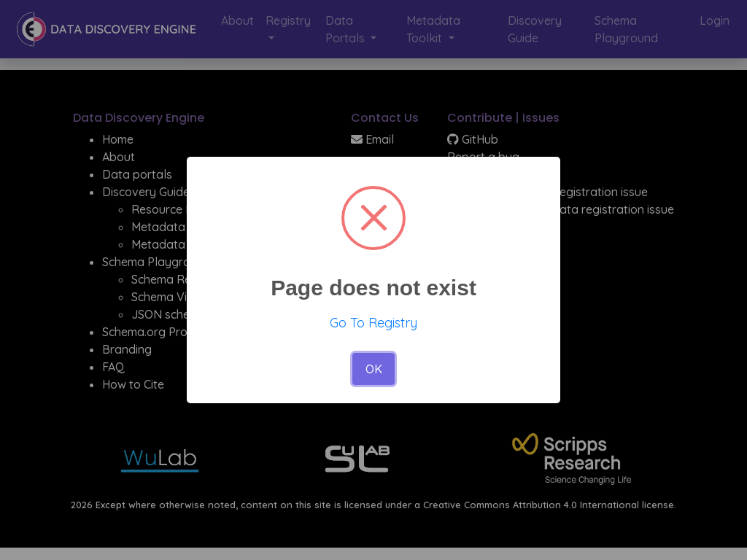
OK (374, 369)
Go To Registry (373, 323)
